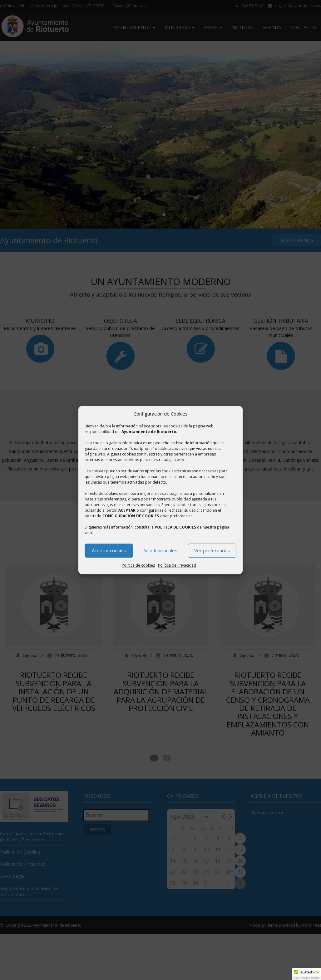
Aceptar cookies (109, 551)
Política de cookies (138, 565)
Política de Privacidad (177, 565)
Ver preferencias (212, 551)
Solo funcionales (160, 551)
